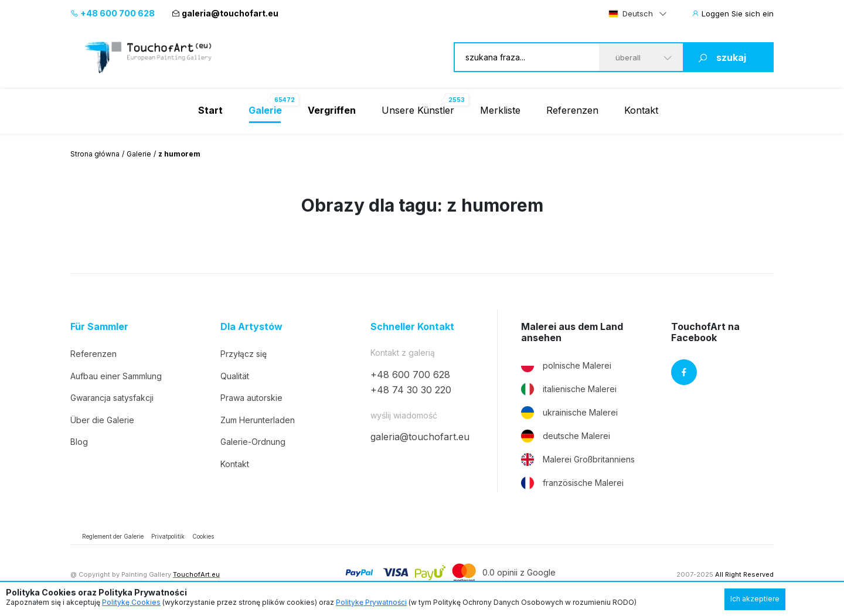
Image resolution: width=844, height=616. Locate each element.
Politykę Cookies (131, 602)
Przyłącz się (244, 354)
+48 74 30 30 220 (411, 390)
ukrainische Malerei (569, 413)
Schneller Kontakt (412, 327)
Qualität (235, 376)
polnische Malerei (566, 366)
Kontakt (641, 110)
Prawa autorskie (251, 398)
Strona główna (95, 154)
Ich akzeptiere (755, 599)
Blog (79, 442)
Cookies (203, 536)
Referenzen (572, 110)
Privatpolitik (168, 536)
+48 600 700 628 (113, 13)
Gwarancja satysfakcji (112, 398)
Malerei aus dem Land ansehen (572, 332)
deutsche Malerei (566, 436)
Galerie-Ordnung (253, 442)
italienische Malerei (569, 389)
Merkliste (500, 110)
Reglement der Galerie (113, 536)
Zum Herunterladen (258, 420)
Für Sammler (99, 327)
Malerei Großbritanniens (578, 460)
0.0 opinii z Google (519, 572)
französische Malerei (572, 483)
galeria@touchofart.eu (225, 13)
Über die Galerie (102, 420)
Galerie (139, 154)
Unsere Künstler (418, 110)
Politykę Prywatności (371, 602)
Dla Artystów (251, 327)
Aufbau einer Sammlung (116, 376)
